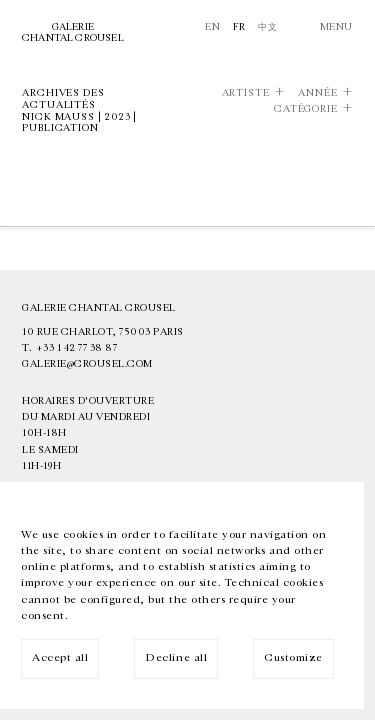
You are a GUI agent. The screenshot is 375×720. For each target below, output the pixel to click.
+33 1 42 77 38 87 (77, 348)
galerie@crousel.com (87, 364)
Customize (293, 657)
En (212, 27)
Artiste (246, 93)
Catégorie (306, 109)
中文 (267, 27)
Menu (336, 27)
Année (318, 93)
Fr (239, 27)
